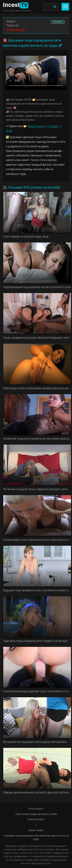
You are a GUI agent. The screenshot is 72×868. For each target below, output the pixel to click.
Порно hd (12, 25)
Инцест (11, 21)
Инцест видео (37, 126)
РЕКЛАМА (58, 22)
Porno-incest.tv (36, 809)
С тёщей (52, 126)
